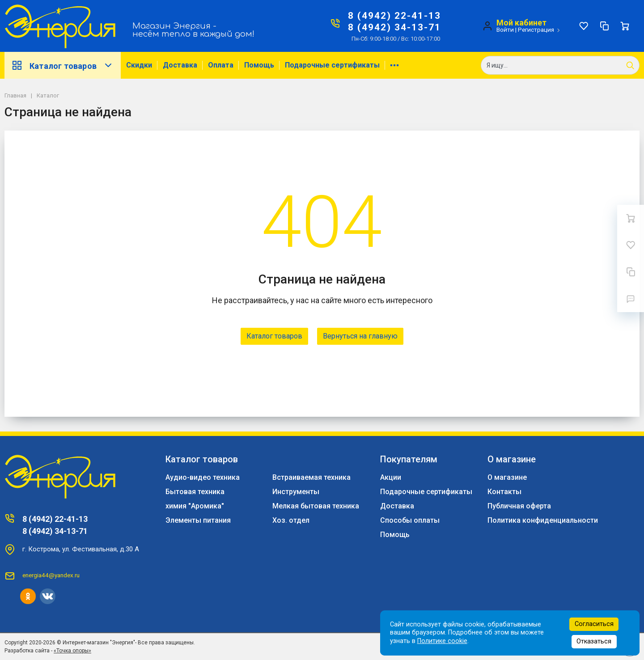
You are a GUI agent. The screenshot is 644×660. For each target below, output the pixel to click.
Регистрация (536, 30)
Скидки (139, 65)
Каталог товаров (63, 65)
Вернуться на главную (360, 336)
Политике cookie (442, 641)
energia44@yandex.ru (51, 575)
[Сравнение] (604, 26)
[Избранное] (584, 26)
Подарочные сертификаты (332, 65)
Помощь (259, 65)
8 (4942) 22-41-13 (394, 16)
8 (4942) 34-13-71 (394, 27)
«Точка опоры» (72, 651)
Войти (505, 30)
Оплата (221, 65)
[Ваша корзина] (625, 26)
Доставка (180, 65)
